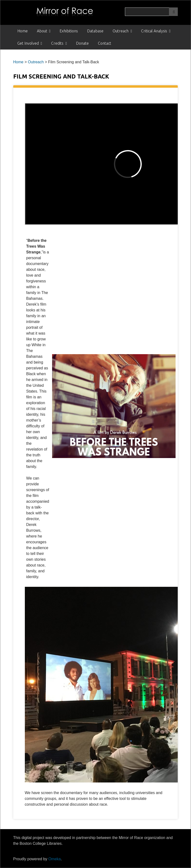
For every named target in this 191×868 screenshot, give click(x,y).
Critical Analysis (154, 31)
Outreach (121, 31)
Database (95, 31)
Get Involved (28, 43)
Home (23, 31)
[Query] (151, 12)
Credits (57, 43)
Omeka (55, 859)
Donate (82, 43)
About (42, 31)
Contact (105, 43)
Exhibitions (69, 31)
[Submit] (173, 12)
